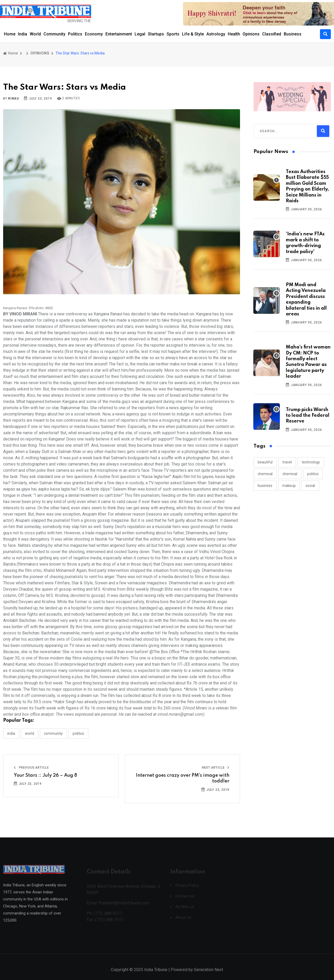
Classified (272, 34)
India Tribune (156, 975)
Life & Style (193, 34)
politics (313, 474)
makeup (289, 486)
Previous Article (31, 768)
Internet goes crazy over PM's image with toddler (183, 778)
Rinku (13, 99)
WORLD (30, 733)
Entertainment (119, 34)
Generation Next (209, 975)
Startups (156, 34)
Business (293, 34)
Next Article (216, 768)
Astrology (216, 34)
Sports (173, 34)
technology (311, 462)
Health (234, 34)
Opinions (251, 34)
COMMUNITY (53, 733)
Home (10, 34)
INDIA (11, 733)
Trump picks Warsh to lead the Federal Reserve (308, 416)
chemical (265, 474)
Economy (94, 34)
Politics (75, 34)
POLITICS (78, 733)
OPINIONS (40, 53)
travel (287, 462)
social (310, 486)
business (265, 486)
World (35, 34)
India (23, 34)
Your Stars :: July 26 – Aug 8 (45, 775)
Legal (140, 34)
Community (54, 34)
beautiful (265, 462)
